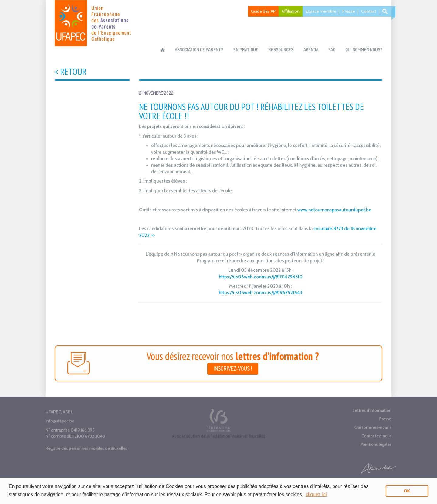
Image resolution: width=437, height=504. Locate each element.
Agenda (311, 50)
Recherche (386, 11)
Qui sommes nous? (364, 50)
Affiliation (291, 11)
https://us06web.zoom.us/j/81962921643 (261, 293)
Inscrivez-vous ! (233, 368)
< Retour (71, 71)
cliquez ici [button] (316, 494)
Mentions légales (376, 444)
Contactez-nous (376, 436)
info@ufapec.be (60, 421)
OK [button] (407, 491)
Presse (349, 11)
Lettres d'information (372, 410)
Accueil (163, 50)
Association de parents (199, 50)
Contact (369, 11)
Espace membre (321, 11)
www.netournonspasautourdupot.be (334, 210)
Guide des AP (263, 11)
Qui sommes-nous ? (373, 427)
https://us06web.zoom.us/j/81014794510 (261, 277)
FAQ (332, 50)
